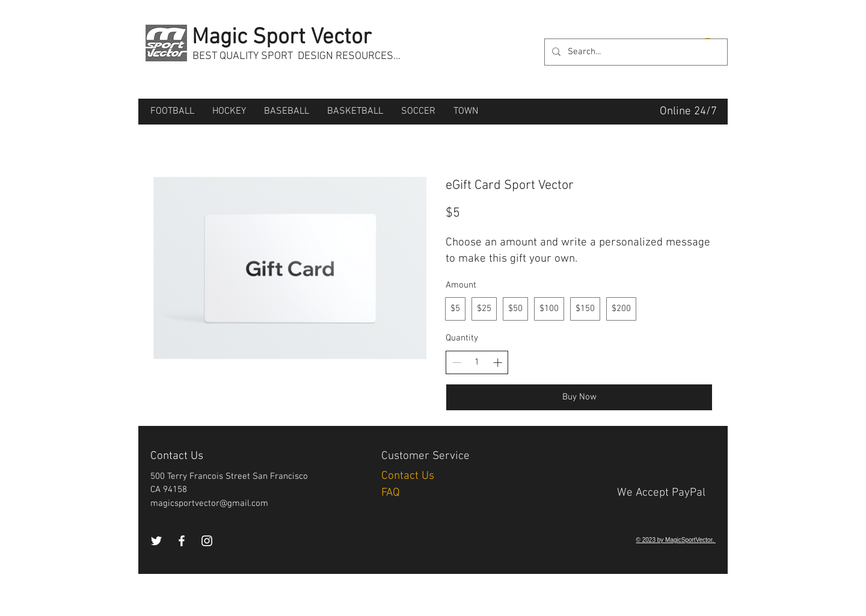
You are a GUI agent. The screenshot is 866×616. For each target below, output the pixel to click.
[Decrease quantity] (457, 362)
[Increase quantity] (498, 362)
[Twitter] (156, 541)
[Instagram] (207, 541)
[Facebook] (182, 541)
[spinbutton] (477, 362)
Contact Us (409, 476)
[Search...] (635, 52)
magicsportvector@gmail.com (209, 504)
